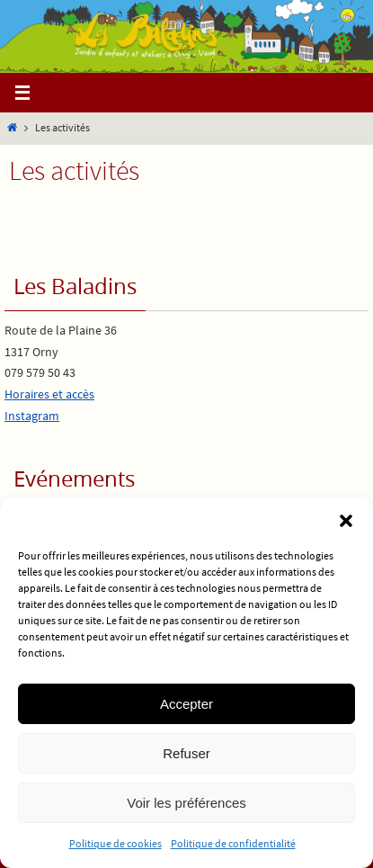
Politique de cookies (115, 843)
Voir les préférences (186, 803)
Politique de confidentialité (233, 843)
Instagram (32, 416)
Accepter (186, 704)
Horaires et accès (49, 394)
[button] (346, 521)
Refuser (186, 753)
